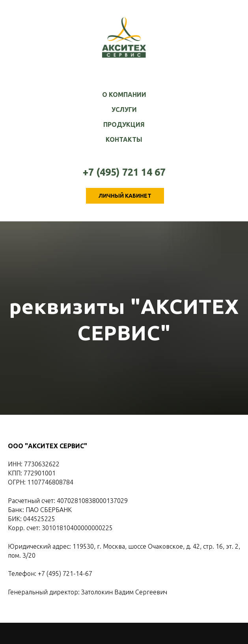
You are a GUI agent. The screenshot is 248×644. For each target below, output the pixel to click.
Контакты (124, 139)
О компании (124, 95)
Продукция (124, 124)
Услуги (124, 109)
